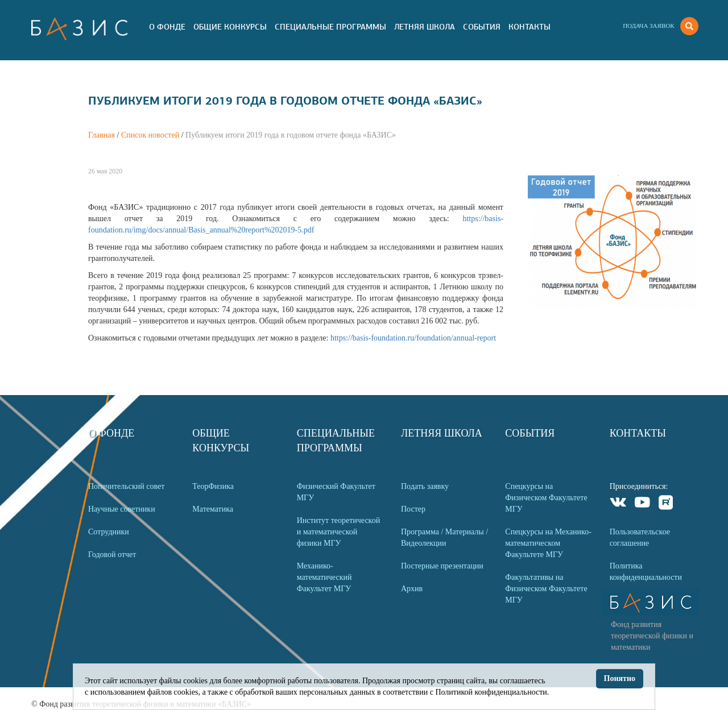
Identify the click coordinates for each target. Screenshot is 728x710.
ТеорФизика (213, 486)
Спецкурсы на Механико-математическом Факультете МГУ (548, 543)
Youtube (642, 504)
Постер (413, 509)
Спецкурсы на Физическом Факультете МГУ (546, 498)
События (482, 27)
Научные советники (122, 509)
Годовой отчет (112, 555)
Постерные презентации (442, 566)
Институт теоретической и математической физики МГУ (339, 532)
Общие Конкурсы (230, 27)
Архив (412, 589)
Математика (213, 509)
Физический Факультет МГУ (336, 492)
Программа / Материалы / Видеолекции (444, 537)
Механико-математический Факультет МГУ (324, 577)
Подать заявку (425, 486)
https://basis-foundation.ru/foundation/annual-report (413, 338)
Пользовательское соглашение (640, 537)
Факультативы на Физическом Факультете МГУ (546, 589)
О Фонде (167, 27)
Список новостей (150, 135)
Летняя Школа (425, 27)
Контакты (530, 27)
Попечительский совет (126, 486)
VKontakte (619, 504)
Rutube (666, 504)
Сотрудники (109, 532)
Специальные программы (330, 27)
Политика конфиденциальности (646, 572)
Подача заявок (648, 26)
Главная (102, 135)
